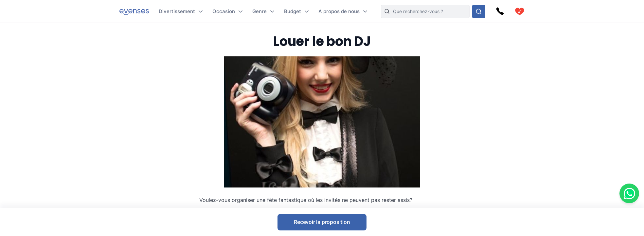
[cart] (520, 11)
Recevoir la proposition (322, 222)
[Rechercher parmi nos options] (479, 11)
